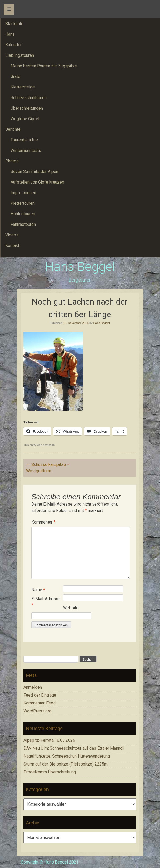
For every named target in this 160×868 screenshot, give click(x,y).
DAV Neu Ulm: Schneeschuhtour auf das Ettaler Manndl (74, 748)
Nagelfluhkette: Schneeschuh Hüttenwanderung (67, 756)
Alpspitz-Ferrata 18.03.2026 (49, 740)
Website (71, 608)
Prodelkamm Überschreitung (50, 772)
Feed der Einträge (40, 695)
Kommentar (43, 522)
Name (38, 590)
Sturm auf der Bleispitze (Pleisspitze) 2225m (66, 764)
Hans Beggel (80, 267)
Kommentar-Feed (40, 703)
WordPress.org (37, 711)
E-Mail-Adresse (46, 602)
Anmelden (33, 687)
